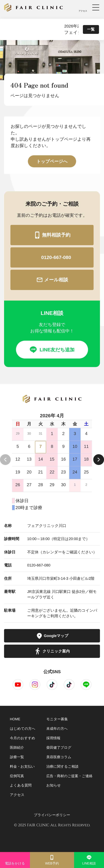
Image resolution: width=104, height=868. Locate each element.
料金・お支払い (22, 766)
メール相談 (52, 280)
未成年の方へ (57, 729)
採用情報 (53, 738)
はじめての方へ (23, 729)
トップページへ (52, 161)
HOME (15, 719)
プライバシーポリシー (52, 815)
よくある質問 (21, 785)
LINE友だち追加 (52, 350)
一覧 (91, 29)
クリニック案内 (52, 651)
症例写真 (17, 776)
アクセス (83, 8)
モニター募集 (57, 719)
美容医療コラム (59, 757)
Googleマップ (52, 636)
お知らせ (54, 785)
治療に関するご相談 (62, 766)
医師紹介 (17, 748)
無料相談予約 (52, 235)
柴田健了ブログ (59, 748)
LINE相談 (89, 860)
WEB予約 (52, 860)
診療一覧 (17, 757)
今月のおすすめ (23, 738)
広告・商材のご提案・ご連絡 (69, 776)
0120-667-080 (52, 257)
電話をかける (15, 860)
